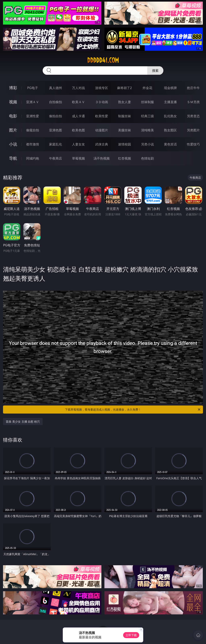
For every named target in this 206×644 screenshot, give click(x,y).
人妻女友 (78, 144)
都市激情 (33, 144)
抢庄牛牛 (193, 88)
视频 (13, 102)
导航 (13, 158)
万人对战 (78, 88)
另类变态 (193, 116)
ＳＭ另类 (193, 102)
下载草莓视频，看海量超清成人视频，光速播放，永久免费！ (133, 410)
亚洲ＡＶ (33, 102)
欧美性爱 (102, 116)
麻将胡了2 (124, 88)
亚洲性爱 (33, 116)
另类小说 (147, 144)
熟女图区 (170, 130)
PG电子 (32, 88)
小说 (13, 144)
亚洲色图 (56, 130)
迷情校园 (125, 144)
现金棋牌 (170, 88)
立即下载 (131, 635)
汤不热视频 (102, 158)
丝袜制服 (147, 102)
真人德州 (56, 88)
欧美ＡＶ (78, 102)
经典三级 (147, 116)
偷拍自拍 (56, 116)
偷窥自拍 (33, 130)
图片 (13, 130)
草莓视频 (78, 158)
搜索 (155, 71)
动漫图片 (102, 130)
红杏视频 (125, 158)
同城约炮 (33, 158)
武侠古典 (102, 144)
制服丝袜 (125, 116)
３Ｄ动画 (102, 102)
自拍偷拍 (56, 102)
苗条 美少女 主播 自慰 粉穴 (23, 422)
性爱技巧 (193, 144)
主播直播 (170, 102)
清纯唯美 (147, 130)
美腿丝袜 (125, 130)
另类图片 (193, 130)
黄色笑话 (170, 144)
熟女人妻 (125, 102)
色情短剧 (147, 158)
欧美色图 (78, 130)
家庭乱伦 (56, 144)
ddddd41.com (103, 60)
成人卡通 (78, 116)
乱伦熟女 (170, 116)
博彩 (13, 88)
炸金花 (147, 88)
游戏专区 (102, 88)
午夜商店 (56, 158)
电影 (13, 116)
